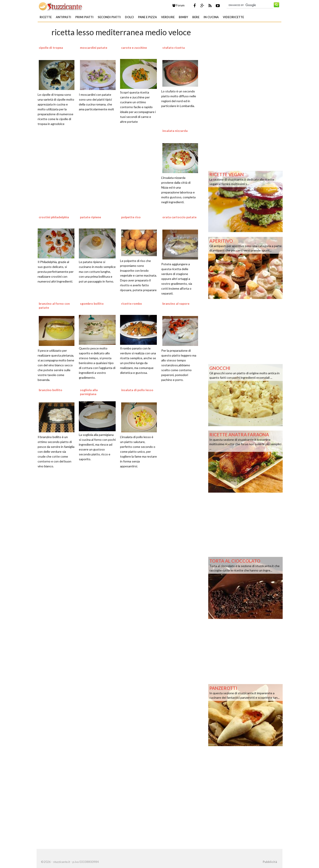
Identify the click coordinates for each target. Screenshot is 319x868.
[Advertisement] (121, 528)
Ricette (46, 17)
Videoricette (233, 17)
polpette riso (131, 217)
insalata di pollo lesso (137, 390)
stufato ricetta (174, 48)
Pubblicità (270, 862)
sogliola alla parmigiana (89, 392)
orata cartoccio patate (179, 217)
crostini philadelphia (54, 217)
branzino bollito (51, 390)
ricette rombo (132, 303)
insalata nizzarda (175, 131)
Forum (178, 5)
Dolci (129, 17)
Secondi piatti (109, 17)
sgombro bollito (92, 303)
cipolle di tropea (51, 48)
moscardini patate (94, 48)
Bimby (183, 17)
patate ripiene (90, 217)
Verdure (168, 17)
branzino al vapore (176, 303)
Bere (196, 17)
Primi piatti (84, 17)
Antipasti (63, 17)
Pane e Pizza (147, 17)
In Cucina (211, 17)
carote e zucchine (134, 48)
